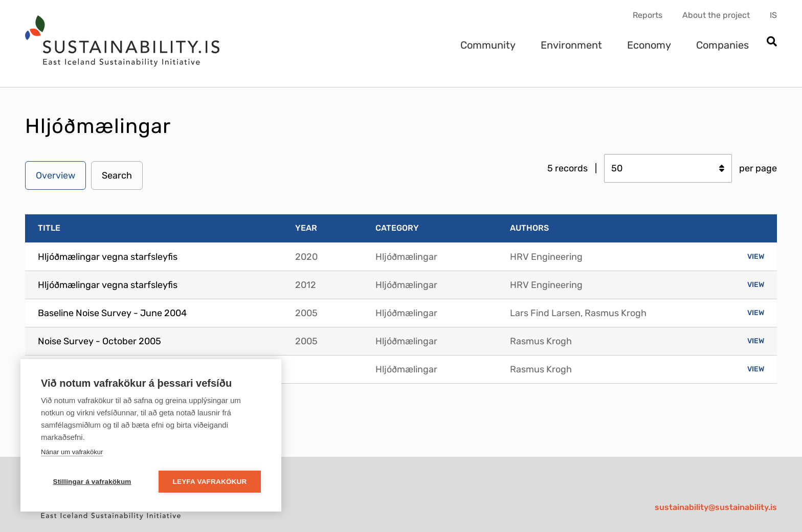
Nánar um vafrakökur (72, 452)
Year (306, 228)
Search (117, 175)
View (756, 257)
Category (397, 228)
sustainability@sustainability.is (716, 507)
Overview (55, 175)
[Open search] (772, 42)
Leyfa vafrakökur (210, 482)
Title (49, 228)
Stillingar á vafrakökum (92, 482)
